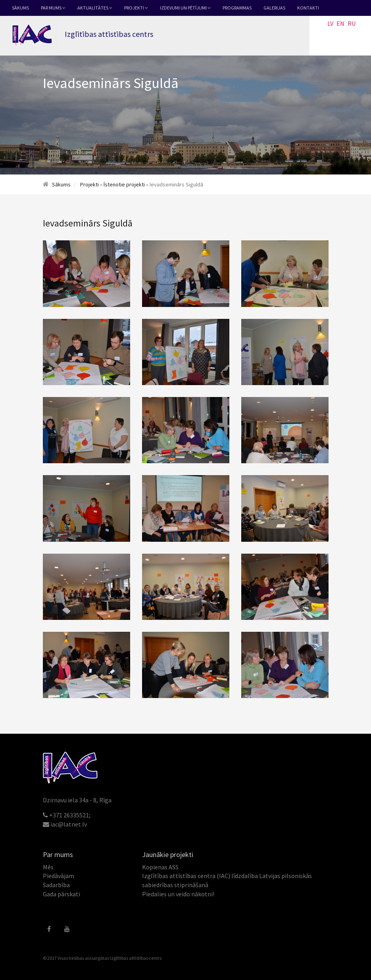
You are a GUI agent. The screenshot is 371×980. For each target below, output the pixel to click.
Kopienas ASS (160, 867)
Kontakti (308, 8)
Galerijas (274, 8)
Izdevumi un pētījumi (185, 8)
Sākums (20, 8)
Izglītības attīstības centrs (136, 958)
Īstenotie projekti (124, 184)
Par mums (53, 8)
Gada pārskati (62, 894)
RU (352, 23)
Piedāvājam (59, 876)
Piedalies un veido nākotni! (178, 894)
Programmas (237, 8)
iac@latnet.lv (69, 824)
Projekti (136, 8)
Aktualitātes (95, 8)
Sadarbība (56, 885)
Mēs (48, 867)
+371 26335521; (70, 815)
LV (330, 23)
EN (340, 23)
